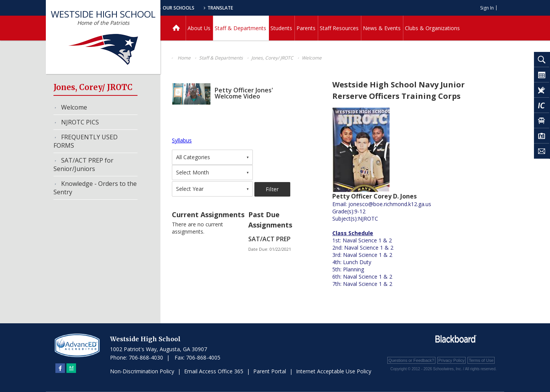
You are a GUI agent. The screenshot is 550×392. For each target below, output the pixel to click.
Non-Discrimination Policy (142, 371)
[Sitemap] (71, 368)
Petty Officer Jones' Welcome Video (244, 93)
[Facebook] (60, 368)
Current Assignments (208, 215)
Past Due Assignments (270, 220)
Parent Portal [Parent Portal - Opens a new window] (270, 371)
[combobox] (212, 157)
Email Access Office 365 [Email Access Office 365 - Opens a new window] (214, 371)
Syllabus (182, 140)
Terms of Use (481, 360)
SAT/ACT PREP (269, 239)
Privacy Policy (451, 360)
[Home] (176, 28)
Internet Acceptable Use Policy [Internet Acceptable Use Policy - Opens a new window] (334, 371)
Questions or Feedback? (411, 360)
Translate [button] (285, 8)
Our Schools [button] (241, 8)
